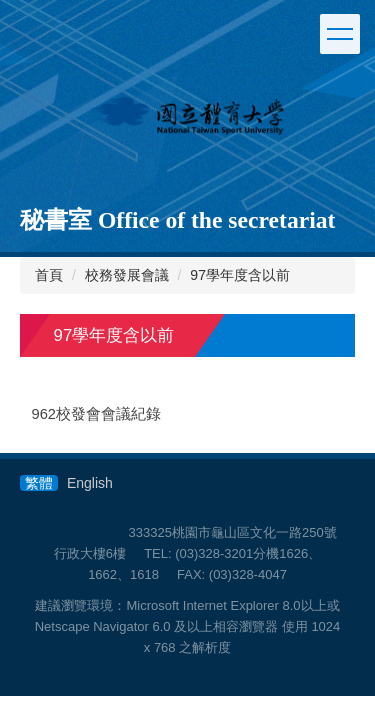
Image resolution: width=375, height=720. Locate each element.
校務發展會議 (127, 275)
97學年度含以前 (240, 275)
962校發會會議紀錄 (97, 414)
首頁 (49, 275)
